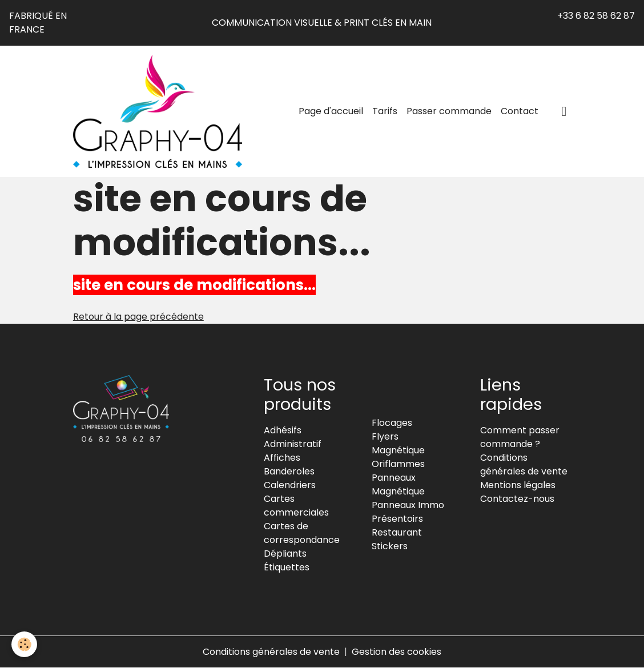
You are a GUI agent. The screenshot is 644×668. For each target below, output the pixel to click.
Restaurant (397, 532)
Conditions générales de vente (524, 464)
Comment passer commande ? (520, 437)
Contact (520, 111)
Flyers (385, 436)
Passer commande (449, 111)
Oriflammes (398, 464)
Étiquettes (287, 567)
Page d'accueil (331, 111)
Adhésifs (283, 430)
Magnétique (398, 450)
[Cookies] (24, 644)
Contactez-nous (517, 499)
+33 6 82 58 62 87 (596, 16)
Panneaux (394, 478)
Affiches (282, 458)
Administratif (293, 444)
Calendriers (290, 485)
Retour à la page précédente (138, 317)
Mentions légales (518, 485)
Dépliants (285, 554)
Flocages (392, 423)
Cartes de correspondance (302, 533)
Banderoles (289, 471)
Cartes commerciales (296, 506)
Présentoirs (397, 519)
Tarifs (385, 111)
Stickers (390, 546)
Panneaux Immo (408, 505)
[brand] (160, 111)
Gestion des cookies (397, 652)
